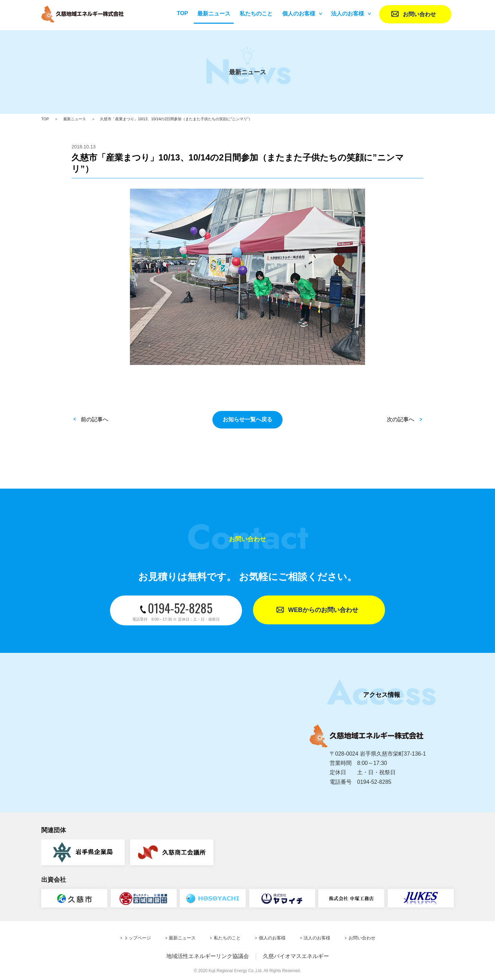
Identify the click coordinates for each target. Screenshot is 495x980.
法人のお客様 (348, 14)
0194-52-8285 (176, 610)
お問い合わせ (419, 14)
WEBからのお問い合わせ (323, 610)
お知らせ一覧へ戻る (247, 419)
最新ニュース (75, 119)
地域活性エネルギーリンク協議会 (208, 956)
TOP (182, 13)
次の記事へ (400, 419)
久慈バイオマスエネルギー (296, 956)
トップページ (137, 938)
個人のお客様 (299, 14)
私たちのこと (256, 14)
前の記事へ (95, 419)
